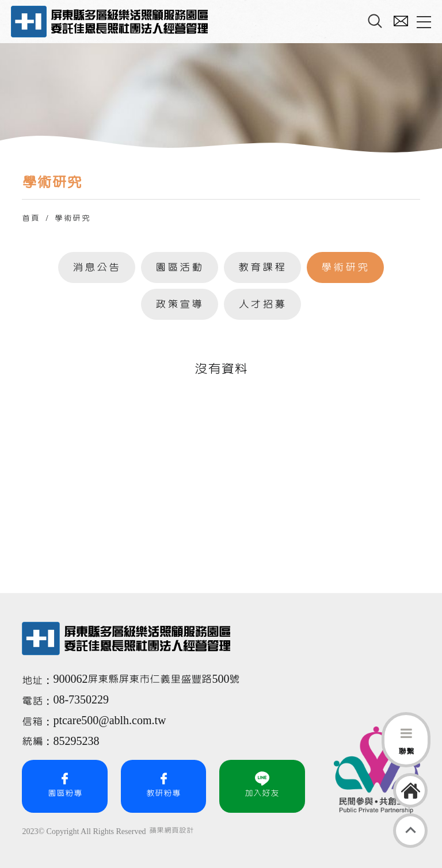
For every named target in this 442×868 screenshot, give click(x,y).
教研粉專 (163, 785)
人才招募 (262, 304)
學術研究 (345, 267)
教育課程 (262, 267)
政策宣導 (180, 304)
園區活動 (180, 267)
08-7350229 (82, 700)
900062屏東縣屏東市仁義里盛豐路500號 (146, 679)
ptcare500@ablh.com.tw (109, 721)
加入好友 (262, 785)
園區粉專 (65, 785)
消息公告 (97, 267)
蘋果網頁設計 (172, 831)
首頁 (31, 218)
